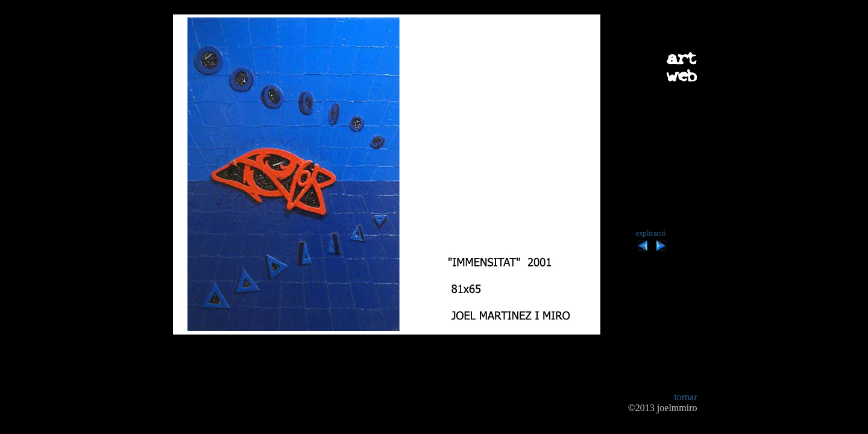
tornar (685, 397)
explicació (651, 233)
